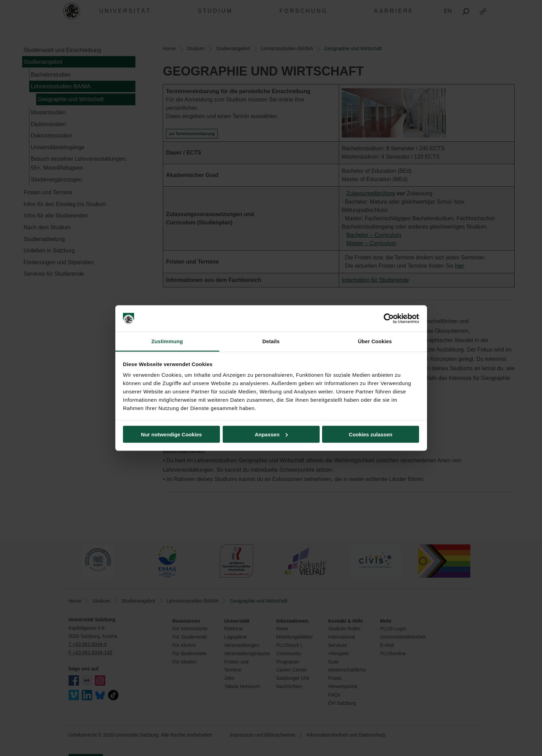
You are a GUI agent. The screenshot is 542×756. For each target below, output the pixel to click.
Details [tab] (271, 341)
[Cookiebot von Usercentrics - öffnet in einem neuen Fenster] (389, 319)
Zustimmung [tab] (167, 341)
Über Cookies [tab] (375, 341)
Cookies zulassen (371, 434)
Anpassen (271, 434)
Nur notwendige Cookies (171, 434)
